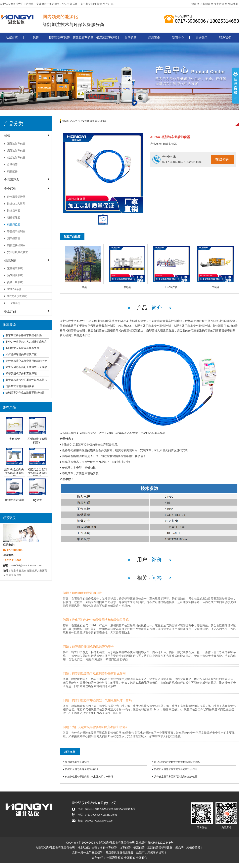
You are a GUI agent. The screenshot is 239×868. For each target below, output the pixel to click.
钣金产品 (10, 311)
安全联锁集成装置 (18, 252)
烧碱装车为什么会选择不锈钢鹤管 (25, 393)
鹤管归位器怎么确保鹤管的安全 (82, 769)
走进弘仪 (202, 37)
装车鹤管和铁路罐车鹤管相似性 (24, 335)
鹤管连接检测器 (16, 245)
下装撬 (215, 287)
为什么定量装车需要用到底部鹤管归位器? (176, 777)
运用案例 (154, 37)
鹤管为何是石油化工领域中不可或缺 (26, 367)
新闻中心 (178, 37)
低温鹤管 (139, 848)
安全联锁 (10, 189)
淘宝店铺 (219, 4)
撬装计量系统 (15, 282)
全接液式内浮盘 (14, 500)
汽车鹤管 (111, 848)
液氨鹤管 (14, 439)
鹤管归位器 (14, 224)
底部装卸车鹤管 (83, 37)
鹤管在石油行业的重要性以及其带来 (26, 380)
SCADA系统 (14, 289)
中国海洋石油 (115, 857)
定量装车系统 (15, 268)
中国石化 (142, 857)
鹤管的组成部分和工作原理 (21, 373)
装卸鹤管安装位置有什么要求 (22, 348)
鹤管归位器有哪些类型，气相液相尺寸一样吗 (89, 777)
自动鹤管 (130, 37)
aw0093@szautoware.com (26, 565)
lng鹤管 (37, 500)
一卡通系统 (14, 303)
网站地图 (233, 4)
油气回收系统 (15, 275)
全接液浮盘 (12, 180)
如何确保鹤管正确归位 (77, 762)
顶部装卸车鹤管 (59, 37)
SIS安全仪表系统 (17, 296)
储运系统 (10, 260)
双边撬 (127, 287)
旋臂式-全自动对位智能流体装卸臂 (14, 473)
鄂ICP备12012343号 (160, 843)
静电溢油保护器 (16, 197)
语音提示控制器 (16, 231)
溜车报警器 (14, 238)
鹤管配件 (12, 171)
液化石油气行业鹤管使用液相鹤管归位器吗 (177, 762)
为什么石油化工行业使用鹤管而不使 (26, 361)
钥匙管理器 (14, 217)
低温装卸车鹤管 (107, 37)
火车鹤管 (125, 848)
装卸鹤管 (153, 848)
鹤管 (99, 4)
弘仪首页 (12, 37)
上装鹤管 (205, 4)
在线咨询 (222, 159)
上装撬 (83, 287)
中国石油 (130, 857)
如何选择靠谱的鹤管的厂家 (21, 354)
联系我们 (225, 37)
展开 (235, 86)
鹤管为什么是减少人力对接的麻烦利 (26, 342)
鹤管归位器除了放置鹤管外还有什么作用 (176, 769)
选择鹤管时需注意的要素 (20, 386)
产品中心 (75, 121)
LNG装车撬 (171, 287)
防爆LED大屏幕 (16, 204)
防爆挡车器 (14, 211)
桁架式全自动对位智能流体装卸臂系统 (37, 473)
